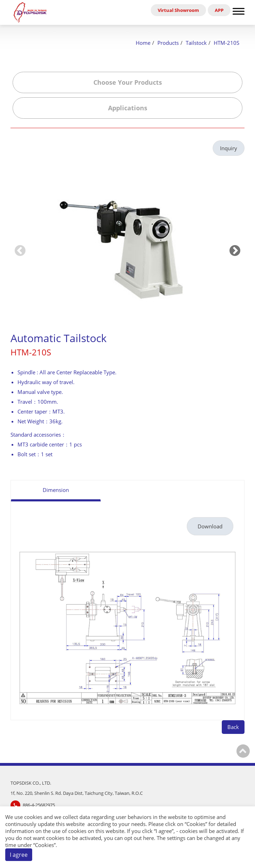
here (148, 838)
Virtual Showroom (178, 10)
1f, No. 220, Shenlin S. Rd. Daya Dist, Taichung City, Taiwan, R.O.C (77, 793)
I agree (19, 855)
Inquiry (229, 148)
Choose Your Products (128, 82)
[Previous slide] (20, 250)
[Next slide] (235, 250)
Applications (128, 108)
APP (219, 10)
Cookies (196, 824)
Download (210, 526)
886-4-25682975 (39, 805)
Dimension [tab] (56, 490)
